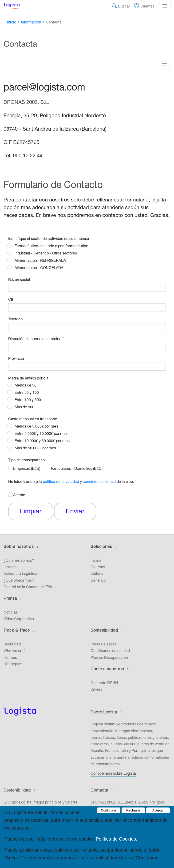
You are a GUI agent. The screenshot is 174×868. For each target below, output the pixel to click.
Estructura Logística (20, 573)
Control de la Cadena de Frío (28, 587)
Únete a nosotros (107, 669)
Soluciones (101, 547)
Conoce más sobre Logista (113, 773)
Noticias (11, 612)
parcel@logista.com (44, 87)
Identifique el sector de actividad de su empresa (49, 239)
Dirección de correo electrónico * (36, 339)
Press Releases (104, 644)
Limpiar (31, 511)
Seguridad (12, 644)
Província (16, 358)
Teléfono (15, 319)
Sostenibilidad (104, 631)
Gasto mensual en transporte (33, 419)
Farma (96, 560)
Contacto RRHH (104, 683)
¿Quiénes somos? (19, 560)
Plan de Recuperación (109, 657)
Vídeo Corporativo (19, 619)
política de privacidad (61, 481)
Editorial (97, 573)
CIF (11, 299)
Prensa (10, 599)
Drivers (96, 689)
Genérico (98, 580)
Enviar (75, 511)
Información (31, 22)
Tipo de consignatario (26, 460)
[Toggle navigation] (165, 6)
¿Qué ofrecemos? (19, 580)
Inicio (12, 22)
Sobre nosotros (19, 547)
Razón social (19, 280)
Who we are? (15, 651)
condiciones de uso (99, 481)
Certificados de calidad (110, 651)
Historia (10, 567)
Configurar (109, 810)
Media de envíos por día (28, 378)
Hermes (10, 657)
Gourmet (98, 567)
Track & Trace (17, 631)
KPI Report (13, 664)
